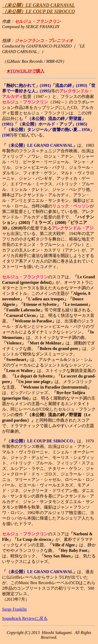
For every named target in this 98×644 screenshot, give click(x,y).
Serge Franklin (14, 609)
